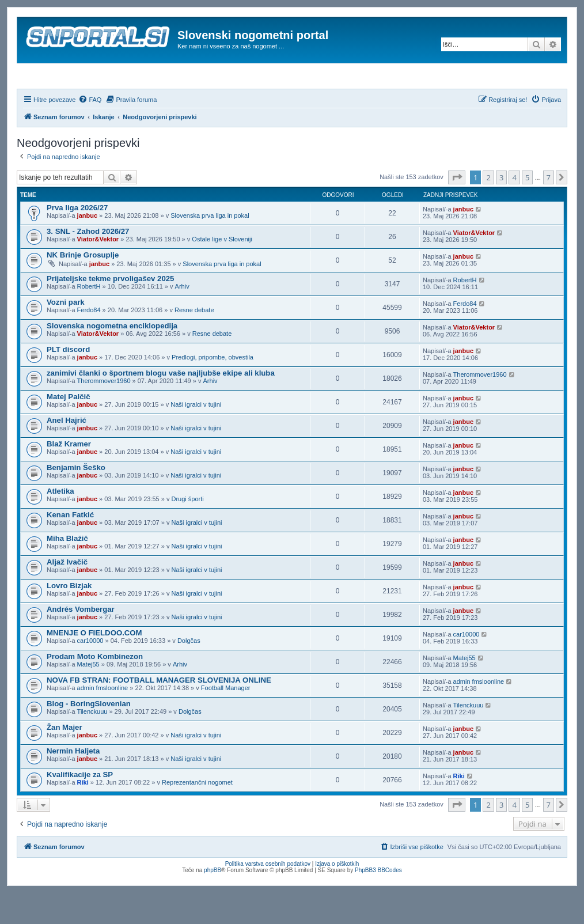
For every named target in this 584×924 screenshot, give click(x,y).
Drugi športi (187, 530)
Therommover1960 (104, 412)
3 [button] (501, 209)
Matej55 (88, 695)
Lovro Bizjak (69, 617)
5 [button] (527, 209)
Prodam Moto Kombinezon (95, 688)
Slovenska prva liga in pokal (210, 247)
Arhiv (182, 317)
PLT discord (68, 380)
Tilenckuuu (92, 743)
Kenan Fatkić (70, 546)
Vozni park (66, 333)
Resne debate (194, 341)
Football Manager (226, 719)
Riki (83, 813)
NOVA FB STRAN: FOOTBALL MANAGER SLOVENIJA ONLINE (159, 711)
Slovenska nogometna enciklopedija (112, 357)
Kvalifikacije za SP (80, 806)
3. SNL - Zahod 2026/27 (88, 262)
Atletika (60, 522)
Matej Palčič (69, 428)
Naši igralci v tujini (196, 436)
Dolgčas (189, 672)
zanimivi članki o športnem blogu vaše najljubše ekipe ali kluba (161, 404)
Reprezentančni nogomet (197, 813)
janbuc (87, 247)
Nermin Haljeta (73, 782)
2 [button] (488, 209)
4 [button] (514, 209)
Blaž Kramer (69, 475)
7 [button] (549, 209)
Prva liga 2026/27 (77, 239)
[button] (457, 209)
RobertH (89, 317)
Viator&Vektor (98, 270)
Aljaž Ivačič (67, 593)
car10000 (90, 672)
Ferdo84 (89, 341)
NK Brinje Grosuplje (83, 286)
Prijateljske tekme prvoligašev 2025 (110, 310)
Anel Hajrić (67, 451)
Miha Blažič (67, 569)
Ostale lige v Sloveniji (222, 270)
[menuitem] (90, 131)
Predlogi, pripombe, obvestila (213, 388)
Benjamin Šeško (76, 499)
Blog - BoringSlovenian (89, 735)
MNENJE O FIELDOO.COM (94, 664)
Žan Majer (65, 758)
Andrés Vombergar (81, 640)
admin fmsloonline (103, 719)
